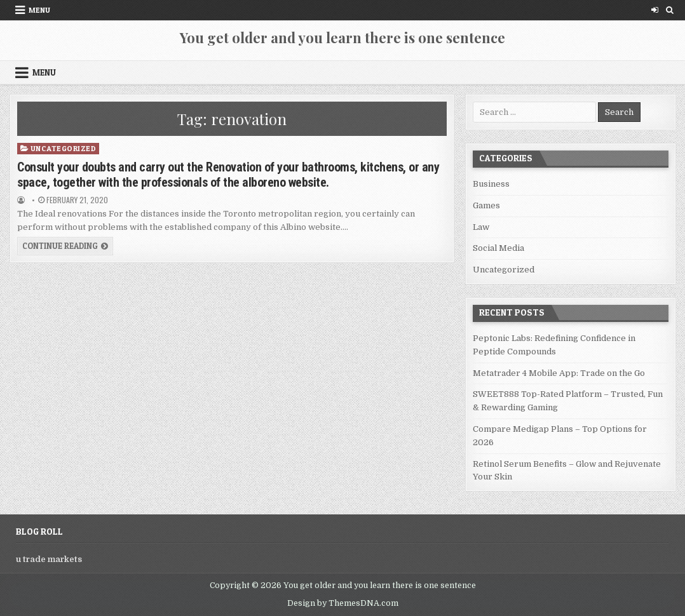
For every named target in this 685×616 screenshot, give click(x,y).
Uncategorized (64, 148)
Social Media (498, 248)
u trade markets (49, 559)
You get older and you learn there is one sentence (342, 37)
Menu (39, 10)
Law (481, 227)
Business (491, 184)
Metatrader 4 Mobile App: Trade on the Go (559, 373)
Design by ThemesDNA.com (343, 603)
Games (486, 205)
